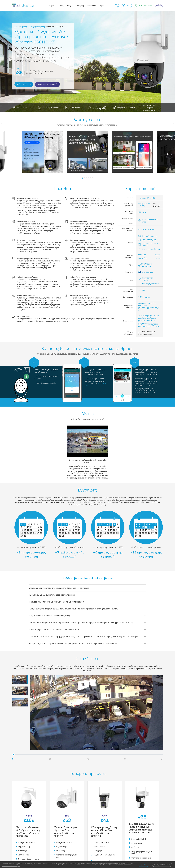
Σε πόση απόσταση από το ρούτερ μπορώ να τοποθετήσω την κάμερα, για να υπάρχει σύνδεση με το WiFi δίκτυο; (87, 623)
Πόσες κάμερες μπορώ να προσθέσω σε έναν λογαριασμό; (87, 630)
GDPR (79, 864)
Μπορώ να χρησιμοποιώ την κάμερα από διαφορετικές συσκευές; (87, 589)
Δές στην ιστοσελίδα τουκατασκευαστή (147, 334)
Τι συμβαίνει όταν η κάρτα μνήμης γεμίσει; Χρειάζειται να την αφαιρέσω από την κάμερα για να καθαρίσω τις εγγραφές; (87, 637)
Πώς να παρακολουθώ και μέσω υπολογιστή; (87, 616)
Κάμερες (50, 5)
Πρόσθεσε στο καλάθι (49, 85)
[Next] (173, 124)
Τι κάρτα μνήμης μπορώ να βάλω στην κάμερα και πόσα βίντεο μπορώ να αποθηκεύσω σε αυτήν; (87, 609)
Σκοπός (60, 5)
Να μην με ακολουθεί (161, 865)
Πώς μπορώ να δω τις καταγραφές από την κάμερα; (87, 595)
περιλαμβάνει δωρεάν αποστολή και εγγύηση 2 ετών (40, 72)
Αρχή (17, 27)
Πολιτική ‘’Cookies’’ (124, 864)
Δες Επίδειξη (156, 205)
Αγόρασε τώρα (23, 85)
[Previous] (2, 124)
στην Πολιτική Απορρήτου (14, 866)
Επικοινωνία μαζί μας (95, 5)
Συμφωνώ (140, 865)
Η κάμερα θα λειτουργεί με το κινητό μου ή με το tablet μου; (87, 602)
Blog (68, 5)
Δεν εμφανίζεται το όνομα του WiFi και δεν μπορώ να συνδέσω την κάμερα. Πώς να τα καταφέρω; (87, 644)
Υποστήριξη (78, 5)
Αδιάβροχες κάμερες (37, 27)
